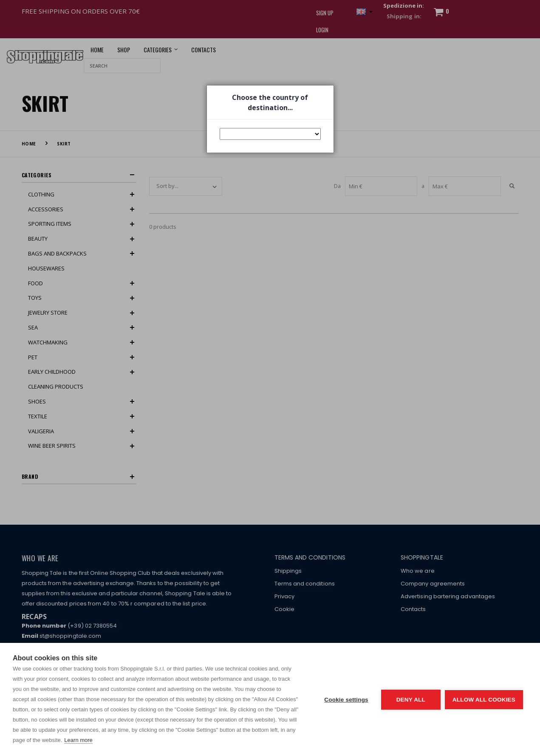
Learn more (78, 740)
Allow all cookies (484, 700)
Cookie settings (346, 700)
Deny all (411, 700)
